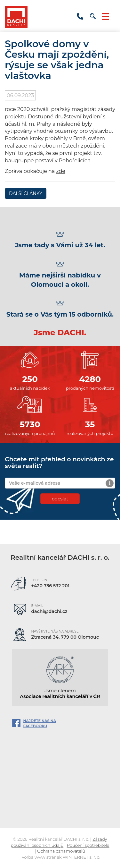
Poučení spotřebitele (88, 845)
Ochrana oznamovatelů (61, 851)
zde (61, 171)
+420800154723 (80, 15)
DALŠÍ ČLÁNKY (26, 193)
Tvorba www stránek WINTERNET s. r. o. (60, 857)
